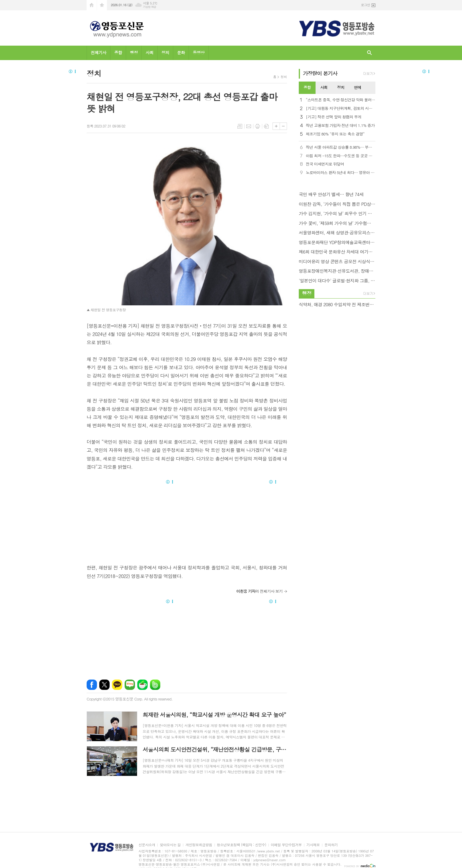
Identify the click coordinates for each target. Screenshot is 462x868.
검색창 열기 (369, 53)
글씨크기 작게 (283, 126)
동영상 (198, 52)
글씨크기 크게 (276, 126)
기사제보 (313, 845)
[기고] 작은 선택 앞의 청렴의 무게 (334, 117)
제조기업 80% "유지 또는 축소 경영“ (335, 134)
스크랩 (266, 126)
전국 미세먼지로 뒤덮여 (325, 164)
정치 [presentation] (341, 87)
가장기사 (320, 73)
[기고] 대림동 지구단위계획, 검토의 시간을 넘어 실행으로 (341, 108)
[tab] (307, 88)
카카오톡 (117, 685)
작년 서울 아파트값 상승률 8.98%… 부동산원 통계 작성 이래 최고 (341, 147)
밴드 (155, 685)
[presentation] (371, 88)
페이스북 (92, 685)
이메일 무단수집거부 (286, 845)
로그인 (366, 5)
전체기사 (99, 52)
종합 (118, 52)
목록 (240, 126)
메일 (249, 126)
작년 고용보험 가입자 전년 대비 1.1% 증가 (340, 126)
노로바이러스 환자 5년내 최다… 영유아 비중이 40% (341, 173)
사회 (149, 52)
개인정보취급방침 (199, 845)
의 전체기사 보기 (259, 591)
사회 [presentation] (324, 87)
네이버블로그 (130, 685)
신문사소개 (147, 845)
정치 (165, 52)
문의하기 (331, 845)
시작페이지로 (92, 5)
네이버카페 (142, 685)
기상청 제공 (150, 7)
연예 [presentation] (357, 87)
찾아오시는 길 (170, 845)
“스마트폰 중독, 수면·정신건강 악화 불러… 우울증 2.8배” (341, 100)
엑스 (104, 685)
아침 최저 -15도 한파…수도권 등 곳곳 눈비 (341, 156)
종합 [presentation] (307, 87)
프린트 (258, 126)
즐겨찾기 (102, 5)
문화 (181, 52)
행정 (134, 52)
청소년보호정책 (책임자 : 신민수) (241, 845)
